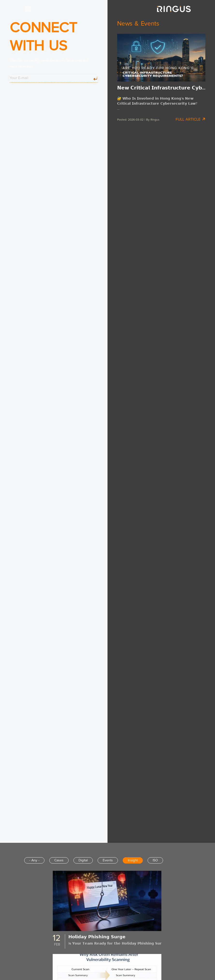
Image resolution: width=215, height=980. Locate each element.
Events (108, 860)
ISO (155, 860)
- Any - (34, 860)
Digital (83, 860)
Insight (133, 860)
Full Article (190, 119)
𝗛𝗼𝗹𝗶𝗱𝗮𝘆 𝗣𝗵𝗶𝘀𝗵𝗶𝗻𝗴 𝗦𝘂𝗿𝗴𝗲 (97, 937)
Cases (59, 860)
